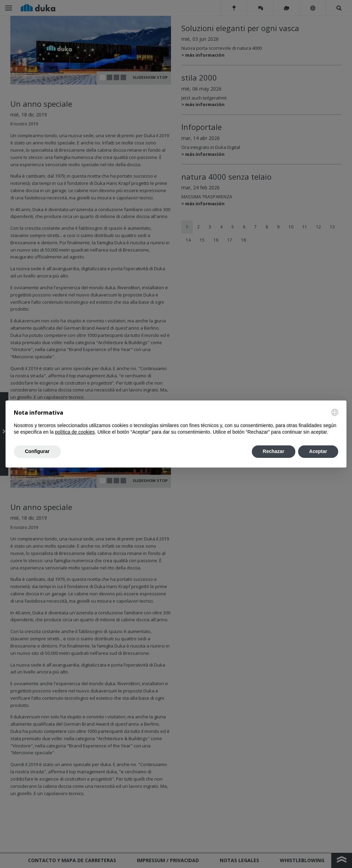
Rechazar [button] (274, 451)
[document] (176, 422)
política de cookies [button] (75, 432)
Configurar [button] (37, 451)
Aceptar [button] (318, 451)
